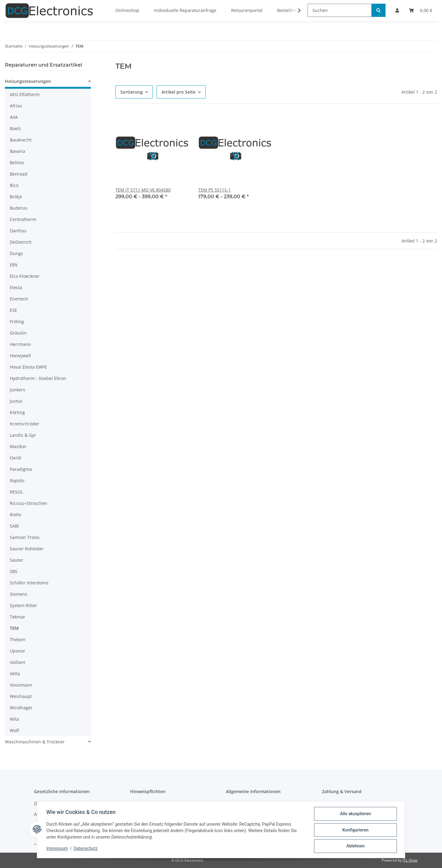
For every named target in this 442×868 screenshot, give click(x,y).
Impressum (58, 849)
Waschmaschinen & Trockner (35, 742)
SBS (14, 571)
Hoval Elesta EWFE (28, 367)
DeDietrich (21, 242)
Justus (16, 401)
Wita (14, 719)
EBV (14, 265)
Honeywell (20, 356)
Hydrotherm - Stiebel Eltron (38, 378)
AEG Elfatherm (25, 94)
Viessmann (21, 685)
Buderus (19, 208)
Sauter (17, 560)
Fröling (17, 322)
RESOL (16, 492)
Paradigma (21, 469)
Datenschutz (86, 849)
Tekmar (17, 617)
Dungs (16, 253)
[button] (48, 82)
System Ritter (23, 605)
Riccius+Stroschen (29, 503)
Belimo (17, 163)
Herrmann (20, 344)
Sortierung (132, 92)
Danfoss (18, 231)
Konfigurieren (355, 830)
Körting (17, 412)
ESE (14, 310)
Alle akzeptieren (355, 814)
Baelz (15, 128)
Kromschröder (25, 424)
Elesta (16, 287)
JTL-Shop (410, 860)
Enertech (19, 299)
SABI (14, 526)
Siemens (19, 594)
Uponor (17, 651)
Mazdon (18, 446)
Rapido (17, 480)
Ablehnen (355, 846)
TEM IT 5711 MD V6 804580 (143, 190)
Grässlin (18, 333)
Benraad (19, 174)
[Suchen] (340, 10)
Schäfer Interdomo (29, 583)
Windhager (21, 708)
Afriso (16, 106)
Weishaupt (21, 696)
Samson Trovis (25, 537)
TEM (14, 628)
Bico (14, 185)
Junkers (17, 390)
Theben (18, 639)
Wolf (14, 730)
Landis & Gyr (23, 435)
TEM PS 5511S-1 (215, 190)
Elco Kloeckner (25, 276)
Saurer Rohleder (27, 549)
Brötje (16, 197)
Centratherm (23, 219)
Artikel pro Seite (178, 92)
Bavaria (17, 151)
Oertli (16, 458)
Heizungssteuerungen (28, 81)
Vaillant (17, 662)
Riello (16, 515)
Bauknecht (21, 140)
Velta (15, 674)
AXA (14, 117)
